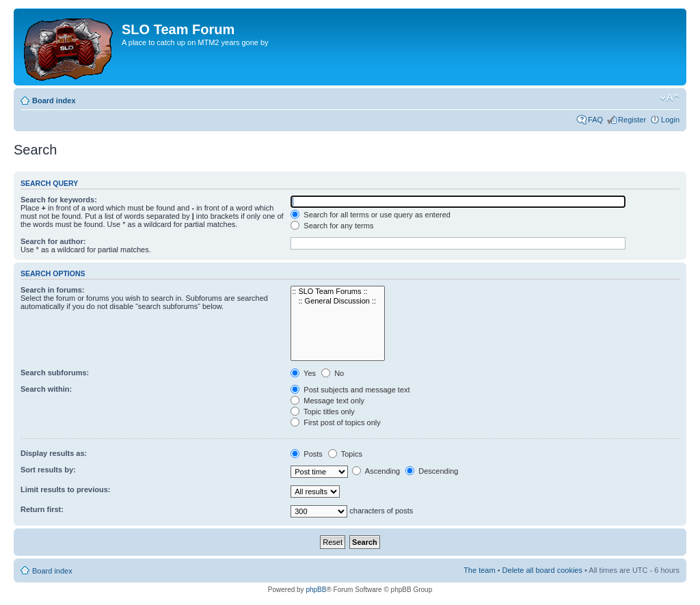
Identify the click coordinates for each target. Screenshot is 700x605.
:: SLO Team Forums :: (338, 292)
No (333, 373)
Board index (54, 100)
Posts (307, 454)
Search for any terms (332, 226)
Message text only (327, 401)
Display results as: (54, 453)
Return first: (42, 509)
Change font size (670, 98)
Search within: (46, 389)
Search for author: (53, 241)
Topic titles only (322, 412)
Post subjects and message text (350, 390)
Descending (432, 471)
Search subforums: (55, 373)
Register (632, 120)
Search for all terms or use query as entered (371, 215)
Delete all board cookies (542, 570)
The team (479, 570)
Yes (303, 373)
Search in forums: (53, 290)
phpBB (316, 590)
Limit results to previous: (65, 489)
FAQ (595, 120)
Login (670, 120)
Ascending (376, 471)
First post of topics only (336, 422)
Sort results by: (48, 470)
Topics (345, 454)
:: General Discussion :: (338, 301)
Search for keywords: (59, 200)
